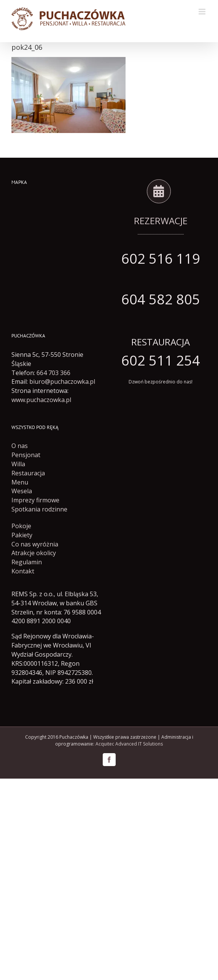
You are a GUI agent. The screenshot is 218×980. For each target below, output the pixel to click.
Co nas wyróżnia (35, 544)
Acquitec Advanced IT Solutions (129, 744)
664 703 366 (53, 373)
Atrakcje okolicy (34, 553)
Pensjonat (26, 455)
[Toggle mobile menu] (203, 12)
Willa (18, 464)
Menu (20, 482)
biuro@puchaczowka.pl (62, 382)
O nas (20, 446)
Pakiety (22, 535)
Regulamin (27, 562)
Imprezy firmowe (35, 500)
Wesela (22, 491)
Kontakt (23, 571)
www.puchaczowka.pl (41, 400)
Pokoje (21, 526)
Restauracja (28, 473)
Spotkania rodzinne (39, 509)
